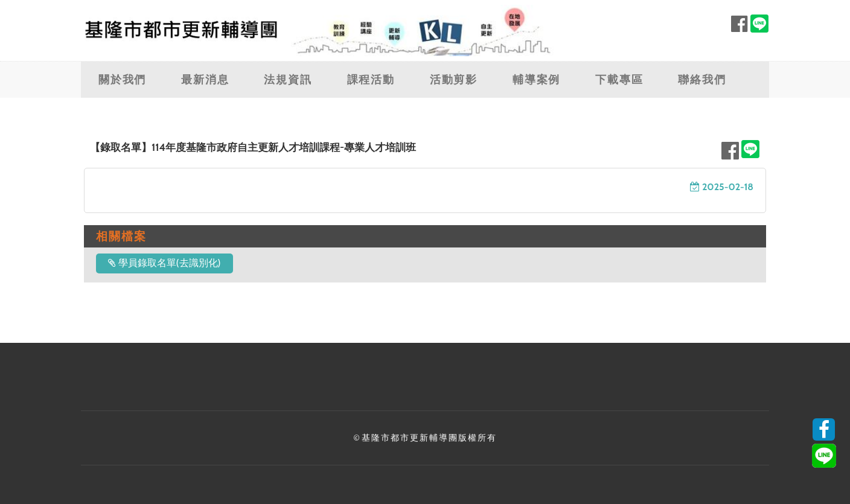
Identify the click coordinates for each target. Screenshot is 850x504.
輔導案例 (536, 80)
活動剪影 (454, 80)
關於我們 (122, 80)
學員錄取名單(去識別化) (165, 263)
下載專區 (619, 80)
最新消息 (205, 80)
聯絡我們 (702, 80)
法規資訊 (288, 80)
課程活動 (371, 80)
